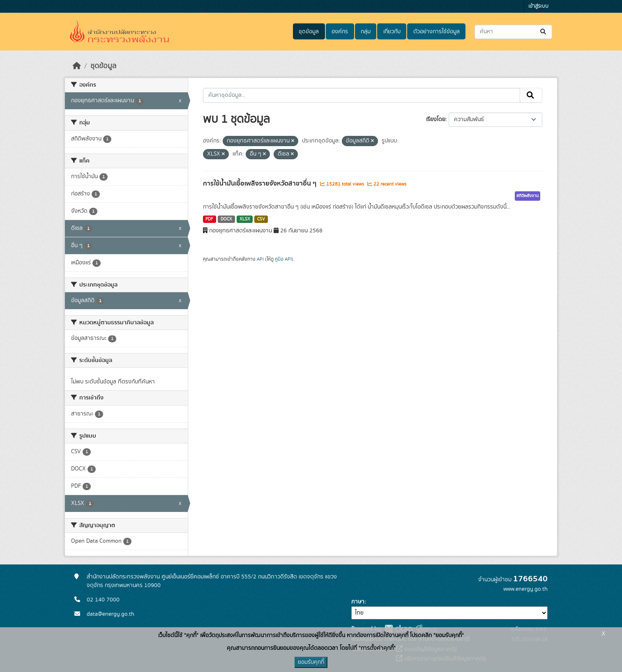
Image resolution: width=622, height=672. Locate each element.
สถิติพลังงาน (528, 196)
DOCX (226, 219)
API (260, 259)
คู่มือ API (283, 259)
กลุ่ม (366, 32)
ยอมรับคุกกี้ (311, 662)
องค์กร (340, 32)
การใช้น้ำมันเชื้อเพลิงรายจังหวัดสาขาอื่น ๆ (260, 183)
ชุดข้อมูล (309, 32)
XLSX (245, 219)
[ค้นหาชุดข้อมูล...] (513, 32)
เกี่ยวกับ (392, 32)
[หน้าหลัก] (77, 66)
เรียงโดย (436, 119)
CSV (261, 219)
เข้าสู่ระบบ (538, 6)
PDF (209, 219)
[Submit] (544, 32)
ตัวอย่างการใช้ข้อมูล (437, 32)
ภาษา (358, 602)
